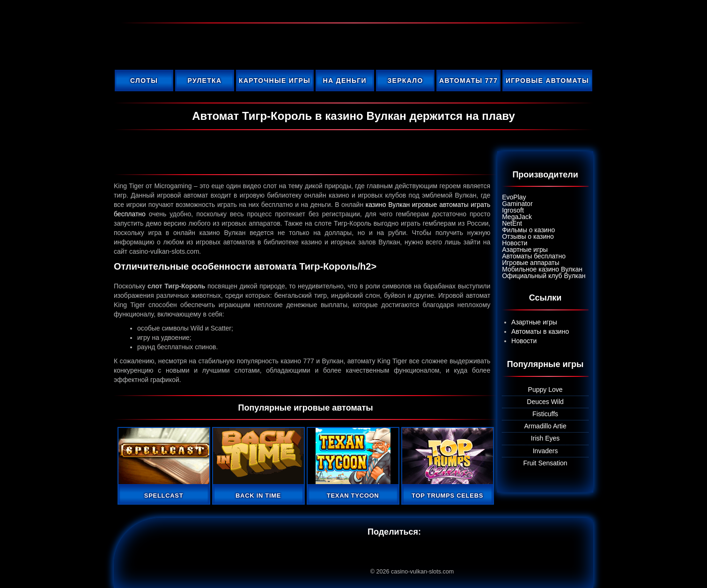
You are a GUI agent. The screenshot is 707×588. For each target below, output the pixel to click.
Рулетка (205, 81)
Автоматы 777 (468, 81)
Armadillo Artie (545, 426)
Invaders (545, 451)
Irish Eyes (545, 438)
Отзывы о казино (528, 236)
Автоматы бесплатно (534, 256)
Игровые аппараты (530, 263)
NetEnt (512, 223)
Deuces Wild (545, 402)
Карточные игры (275, 81)
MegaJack (517, 217)
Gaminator (517, 204)
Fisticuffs (545, 414)
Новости (515, 243)
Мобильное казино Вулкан (542, 269)
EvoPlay (514, 197)
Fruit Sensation (545, 463)
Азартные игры (525, 250)
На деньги (345, 81)
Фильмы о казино (528, 230)
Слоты (144, 81)
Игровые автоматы (547, 81)
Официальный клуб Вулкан (544, 276)
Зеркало (405, 81)
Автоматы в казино (540, 331)
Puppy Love (545, 390)
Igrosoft (513, 210)
